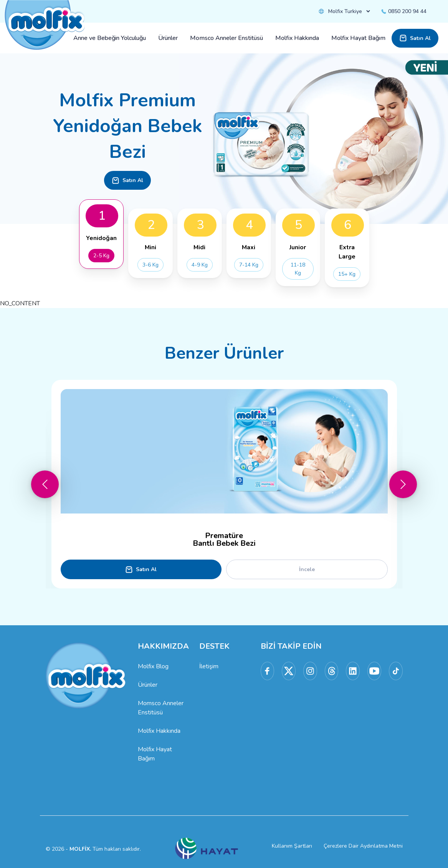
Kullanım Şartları (292, 846)
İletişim (209, 666)
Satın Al (415, 38)
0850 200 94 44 (403, 11)
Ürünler (148, 685)
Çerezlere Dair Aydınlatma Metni (363, 846)
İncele (307, 569)
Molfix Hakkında (159, 731)
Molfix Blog (153, 666)
